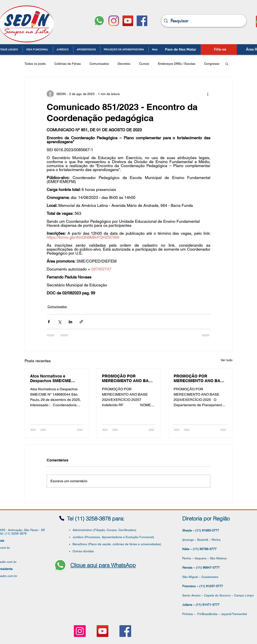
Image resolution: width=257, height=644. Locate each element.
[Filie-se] (220, 50)
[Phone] (62, 518)
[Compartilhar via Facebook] (49, 322)
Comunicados (99, 64)
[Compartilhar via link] (81, 322)
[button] (227, 64)
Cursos (144, 64)
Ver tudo (227, 360)
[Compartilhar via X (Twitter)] (60, 322)
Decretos (124, 64)
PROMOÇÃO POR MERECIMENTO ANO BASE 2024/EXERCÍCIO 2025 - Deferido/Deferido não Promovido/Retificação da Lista (128, 378)
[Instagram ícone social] (80, 631)
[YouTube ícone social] (128, 21)
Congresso (212, 64)
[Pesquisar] (204, 21)
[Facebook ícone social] (142, 21)
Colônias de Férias (68, 64)
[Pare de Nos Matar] (181, 50)
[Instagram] (114, 21)
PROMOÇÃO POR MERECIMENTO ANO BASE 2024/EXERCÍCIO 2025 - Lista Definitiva (200, 378)
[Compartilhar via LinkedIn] (70, 322)
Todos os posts (35, 64)
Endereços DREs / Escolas (177, 64)
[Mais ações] (208, 94)
